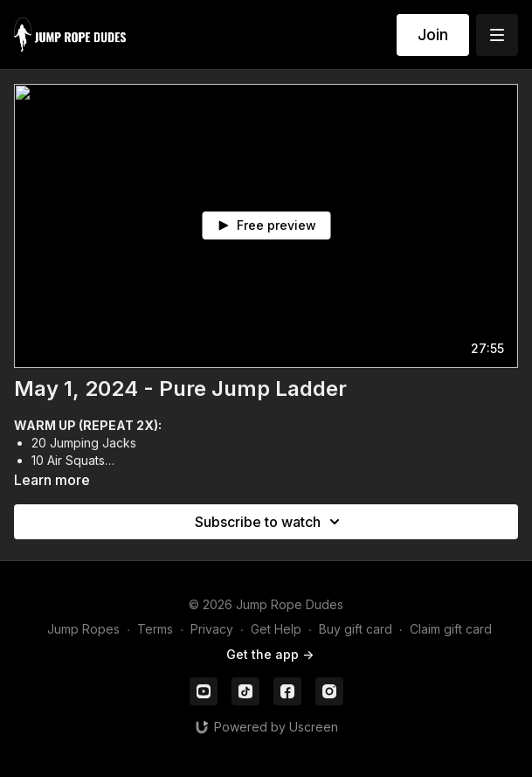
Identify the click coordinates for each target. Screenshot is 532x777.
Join (433, 35)
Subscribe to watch (270, 522)
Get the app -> (270, 654)
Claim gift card (451, 629)
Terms (155, 629)
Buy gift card (356, 629)
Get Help (276, 629)
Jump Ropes (83, 629)
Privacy (212, 629)
